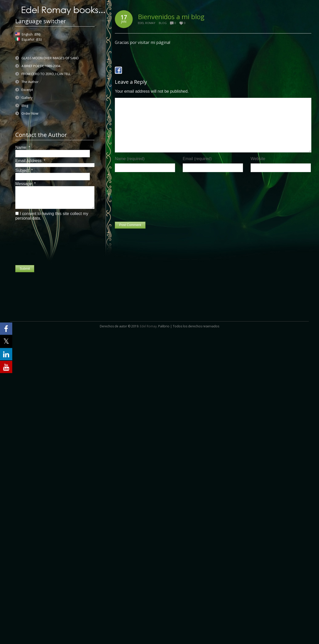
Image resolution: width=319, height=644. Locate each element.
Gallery (27, 98)
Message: (26, 184)
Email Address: (30, 161)
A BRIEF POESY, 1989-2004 (41, 66)
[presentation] (36, 243)
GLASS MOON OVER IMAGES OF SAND (50, 58)
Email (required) (197, 159)
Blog (25, 105)
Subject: (24, 170)
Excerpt (27, 90)
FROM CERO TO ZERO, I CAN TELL (46, 74)
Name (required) (130, 159)
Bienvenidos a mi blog (171, 17)
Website (258, 159)
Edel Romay (147, 23)
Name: (23, 147)
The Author (30, 82)
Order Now (30, 113)
